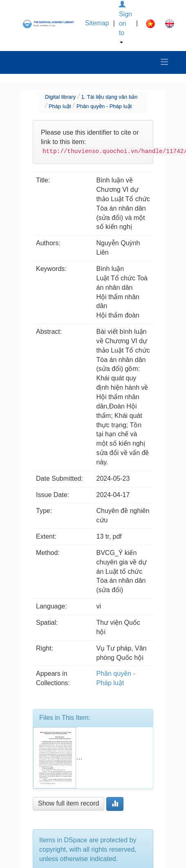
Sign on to (125, 22)
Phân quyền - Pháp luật (104, 106)
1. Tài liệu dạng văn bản (110, 97)
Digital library (60, 97)
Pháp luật (60, 106)
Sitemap (97, 23)
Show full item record (68, 803)
